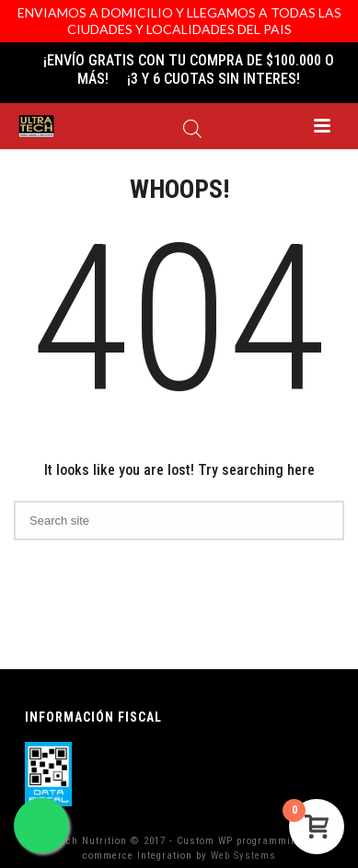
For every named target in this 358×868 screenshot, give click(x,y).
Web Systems (243, 856)
